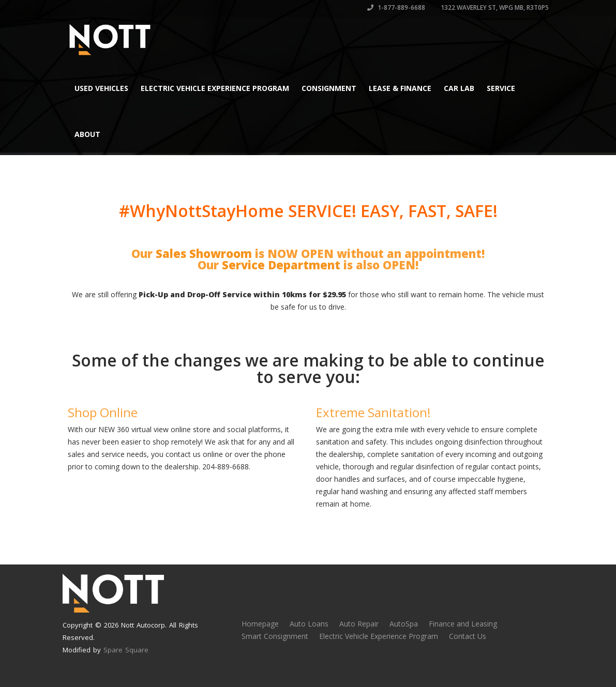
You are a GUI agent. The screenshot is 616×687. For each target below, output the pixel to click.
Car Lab (459, 88)
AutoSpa (404, 624)
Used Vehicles (101, 88)
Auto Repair (359, 624)
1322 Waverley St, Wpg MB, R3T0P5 (494, 7)
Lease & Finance (400, 88)
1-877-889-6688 (396, 7)
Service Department (281, 265)
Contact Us (468, 636)
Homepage (260, 624)
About (87, 134)
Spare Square (126, 650)
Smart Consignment (275, 636)
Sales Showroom (204, 253)
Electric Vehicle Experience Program (215, 88)
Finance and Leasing (463, 624)
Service (501, 88)
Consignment (329, 88)
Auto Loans (309, 624)
